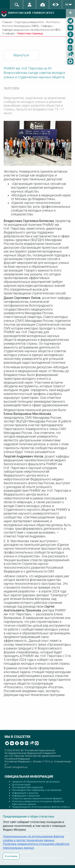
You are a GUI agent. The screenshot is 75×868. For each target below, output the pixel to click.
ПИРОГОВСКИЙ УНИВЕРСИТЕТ (31, 13)
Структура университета (29, 22)
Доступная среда (21, 785)
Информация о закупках (25, 793)
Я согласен (11, 856)
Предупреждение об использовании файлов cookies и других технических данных (41, 808)
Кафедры (47, 26)
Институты (53, 22)
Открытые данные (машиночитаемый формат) (37, 798)
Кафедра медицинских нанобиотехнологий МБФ (31, 30)
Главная (7, 22)
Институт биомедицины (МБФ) (20, 26)
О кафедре (9, 34)
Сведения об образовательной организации (36, 782)
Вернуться (21, 55)
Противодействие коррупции (28, 787)
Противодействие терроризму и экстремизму (37, 790)
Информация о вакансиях (26, 796)
